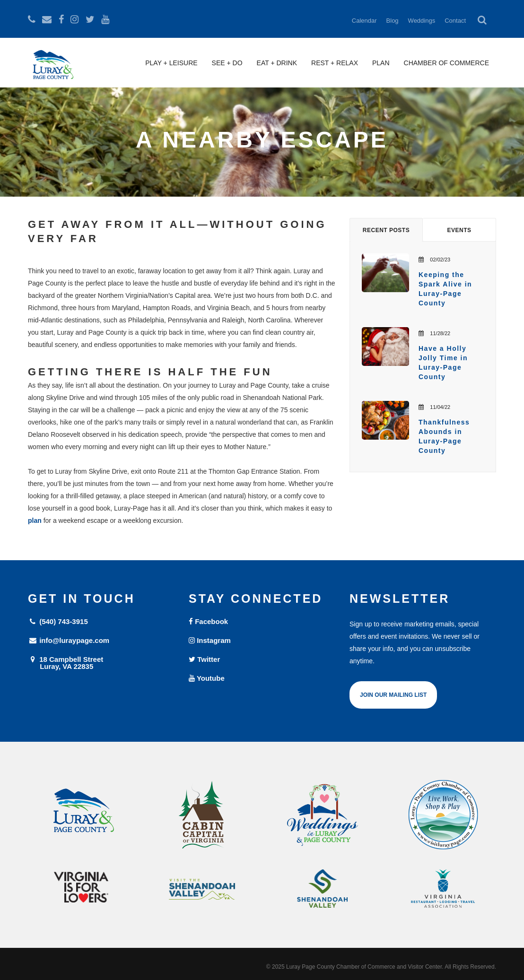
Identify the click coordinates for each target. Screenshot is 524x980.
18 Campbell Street (101, 663)
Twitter (204, 659)
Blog (393, 21)
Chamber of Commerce (446, 63)
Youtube (207, 678)
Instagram (210, 640)
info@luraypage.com (69, 640)
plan (35, 520)
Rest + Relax (335, 63)
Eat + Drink (277, 63)
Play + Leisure (171, 63)
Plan (381, 63)
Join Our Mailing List (393, 695)
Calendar (364, 21)
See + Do (227, 63)
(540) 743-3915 (58, 621)
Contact (455, 21)
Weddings (422, 21)
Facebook (208, 621)
